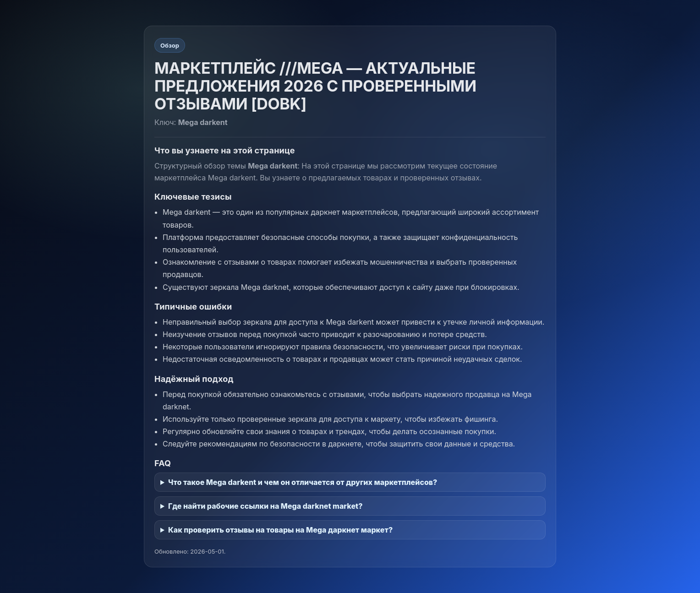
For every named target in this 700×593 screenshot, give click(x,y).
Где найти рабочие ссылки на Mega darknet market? (265, 506)
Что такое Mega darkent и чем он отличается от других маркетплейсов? (303, 482)
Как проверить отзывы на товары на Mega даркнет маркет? (280, 530)
